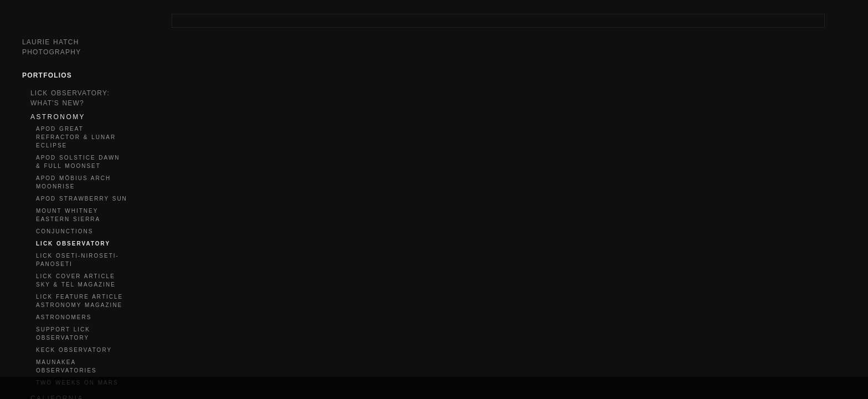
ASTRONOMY (58, 117)
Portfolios (47, 75)
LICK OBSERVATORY (73, 244)
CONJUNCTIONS (64, 231)
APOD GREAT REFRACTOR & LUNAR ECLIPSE (76, 137)
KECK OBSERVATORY (74, 350)
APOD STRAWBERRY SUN (82, 199)
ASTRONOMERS (64, 317)
